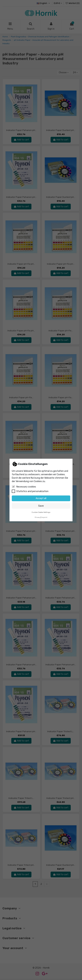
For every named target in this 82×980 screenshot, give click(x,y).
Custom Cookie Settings (41, 512)
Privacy (37, 517)
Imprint (44, 517)
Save (41, 506)
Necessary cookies (24, 487)
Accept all (41, 498)
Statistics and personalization (30, 491)
